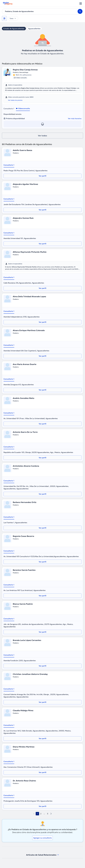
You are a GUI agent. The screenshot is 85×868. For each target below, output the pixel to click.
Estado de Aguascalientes (14, 29)
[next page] (51, 814)
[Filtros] (4, 18)
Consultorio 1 (9, 109)
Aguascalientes (34, 29)
